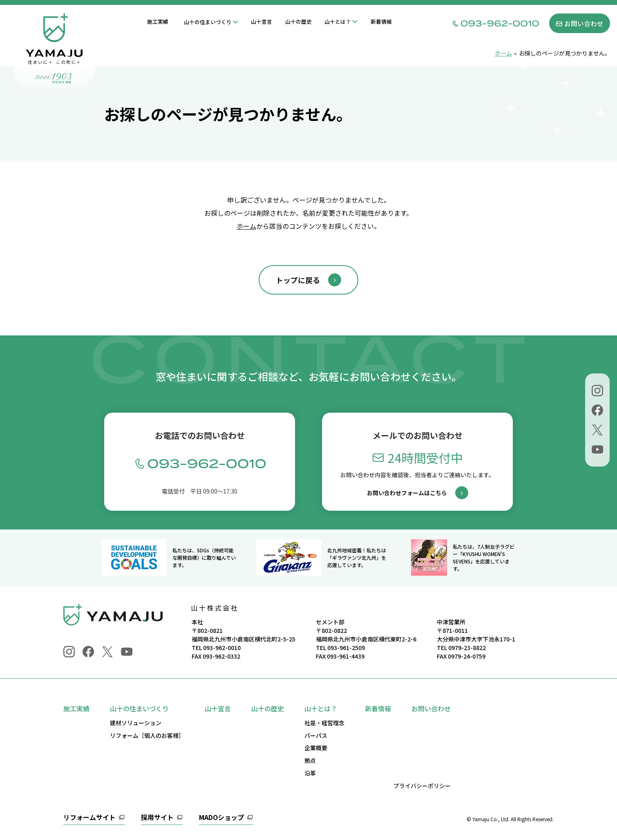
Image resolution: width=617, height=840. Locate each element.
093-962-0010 (222, 648)
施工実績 (158, 21)
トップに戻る (298, 280)
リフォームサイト (89, 818)
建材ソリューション (136, 723)
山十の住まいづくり (208, 22)
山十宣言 (262, 21)
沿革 (310, 773)
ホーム (246, 226)
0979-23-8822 (467, 648)
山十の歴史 (298, 21)
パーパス (316, 735)
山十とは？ (338, 21)
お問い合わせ (431, 708)
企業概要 (316, 748)
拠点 (310, 760)
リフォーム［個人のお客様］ (147, 735)
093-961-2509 (346, 648)
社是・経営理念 (324, 723)
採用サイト (157, 818)
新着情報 (381, 21)
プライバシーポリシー (422, 786)
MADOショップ (221, 818)
